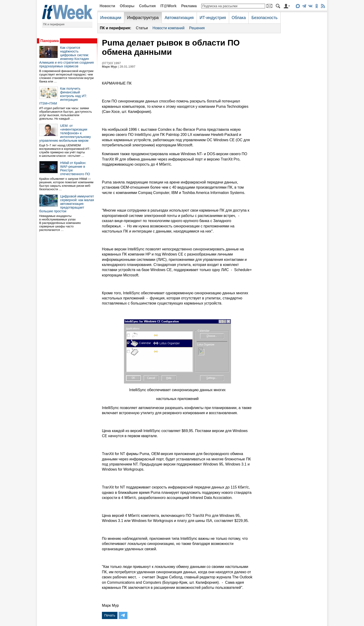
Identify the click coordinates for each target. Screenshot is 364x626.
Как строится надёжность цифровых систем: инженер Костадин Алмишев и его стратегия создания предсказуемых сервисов (67, 57)
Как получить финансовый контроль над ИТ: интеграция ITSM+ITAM (63, 96)
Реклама (189, 6)
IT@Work (169, 6)
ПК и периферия (54, 24)
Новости (107, 6)
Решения (197, 28)
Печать (110, 615)
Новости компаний (169, 28)
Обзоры (127, 6)
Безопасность (264, 18)
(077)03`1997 (111, 63)
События (147, 6)
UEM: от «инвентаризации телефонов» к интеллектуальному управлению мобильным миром (65, 133)
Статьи (142, 28)
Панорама (50, 41)
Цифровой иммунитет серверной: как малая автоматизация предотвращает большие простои (67, 204)
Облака (239, 18)
